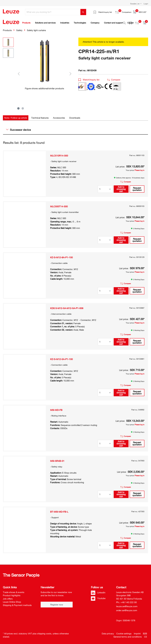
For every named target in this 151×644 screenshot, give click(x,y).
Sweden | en (135, 4)
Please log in (139, 169)
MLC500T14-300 (59, 205)
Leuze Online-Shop (12, 600)
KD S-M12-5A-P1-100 (61, 358)
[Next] (70, 72)
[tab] (16, 116)
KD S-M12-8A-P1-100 (61, 256)
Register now (57, 603)
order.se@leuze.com (127, 609)
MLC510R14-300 (59, 154)
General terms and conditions (128, 635)
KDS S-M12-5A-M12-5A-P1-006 (67, 307)
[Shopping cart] (140, 12)
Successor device (18, 128)
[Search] (83, 12)
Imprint (137, 632)
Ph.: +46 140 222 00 (126, 601)
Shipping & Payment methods (17, 604)
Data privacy (108, 632)
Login (146, 4)
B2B (145, 632)
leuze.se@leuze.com (127, 605)
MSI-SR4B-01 (57, 459)
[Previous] (19, 72)
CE (146, 635)
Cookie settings (124, 632)
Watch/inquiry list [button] (89, 78)
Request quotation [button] (137, 187)
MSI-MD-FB (56, 408)
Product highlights (12, 594)
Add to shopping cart (121, 187)
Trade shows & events (14, 591)
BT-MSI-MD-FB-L (59, 510)
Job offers (8, 597)
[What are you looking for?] (53, 12)
